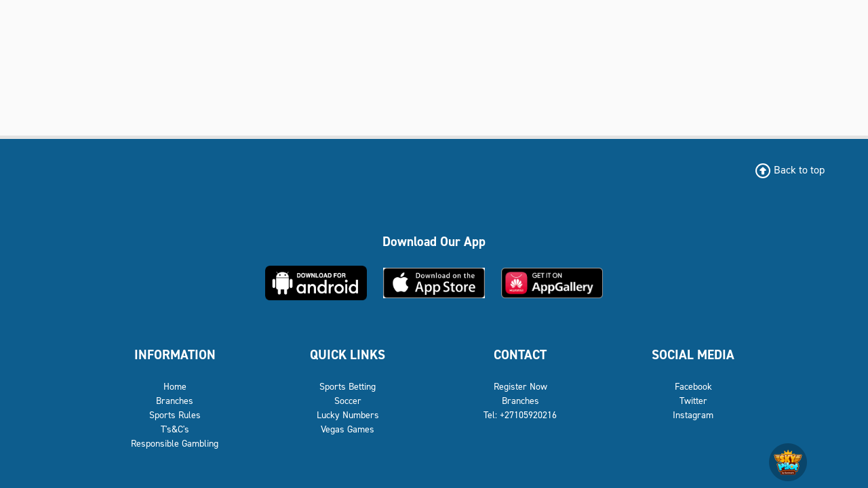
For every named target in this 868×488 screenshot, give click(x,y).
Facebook (693, 446)
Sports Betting (348, 446)
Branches (175, 461)
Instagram (693, 475)
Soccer (348, 461)
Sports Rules (175, 475)
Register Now (520, 446)
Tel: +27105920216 (520, 475)
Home (175, 446)
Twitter (693, 461)
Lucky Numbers (348, 475)
